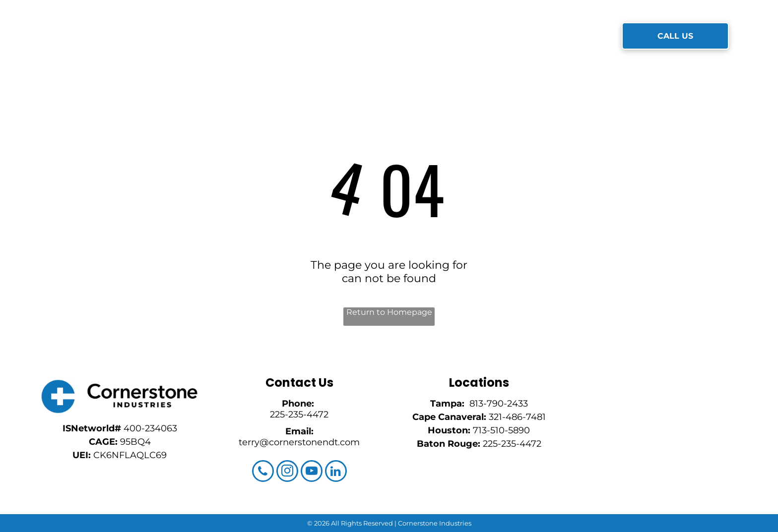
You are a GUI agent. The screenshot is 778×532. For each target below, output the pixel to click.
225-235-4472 (299, 414)
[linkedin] (336, 472)
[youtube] (312, 472)
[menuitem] (233, 36)
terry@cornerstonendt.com (299, 442)
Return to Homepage (389, 312)
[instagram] (287, 472)
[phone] (263, 472)
